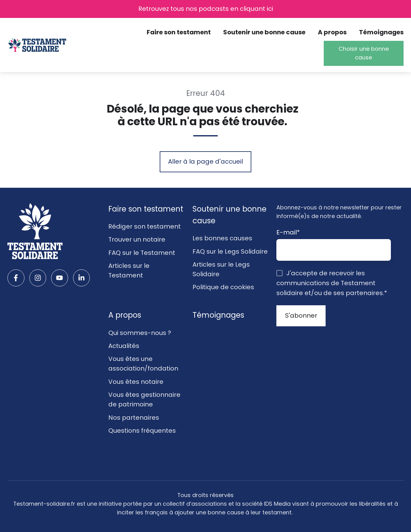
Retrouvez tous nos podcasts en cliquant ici (206, 9)
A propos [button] (332, 32)
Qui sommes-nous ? (140, 333)
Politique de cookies (223, 287)
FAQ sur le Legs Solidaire (230, 251)
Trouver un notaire (137, 239)
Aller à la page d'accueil (205, 161)
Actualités (124, 346)
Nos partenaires (134, 418)
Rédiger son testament (145, 226)
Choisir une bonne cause (364, 53)
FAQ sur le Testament (142, 253)
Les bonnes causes (222, 238)
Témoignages (381, 32)
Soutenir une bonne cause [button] (264, 32)
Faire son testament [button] (179, 32)
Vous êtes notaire (136, 382)
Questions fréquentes (142, 431)
